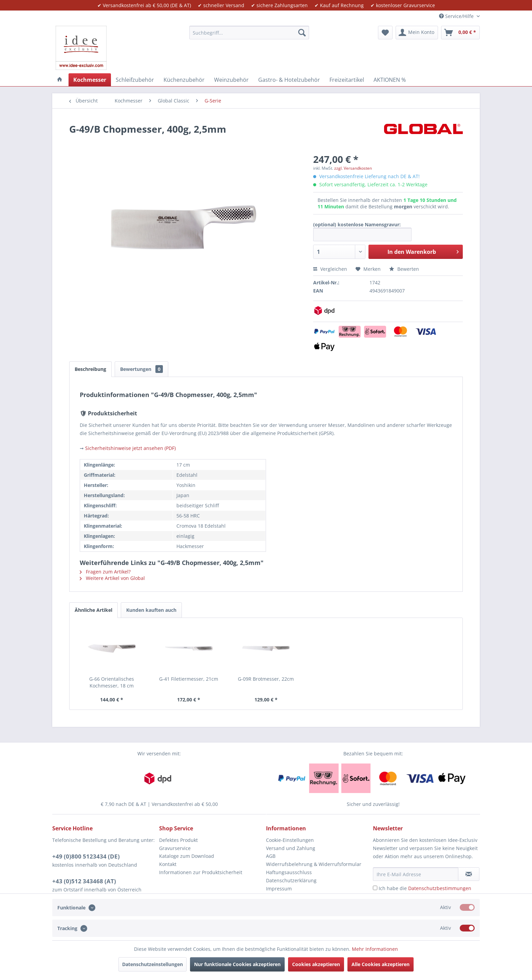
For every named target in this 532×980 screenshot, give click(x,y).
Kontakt (168, 864)
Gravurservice (175, 848)
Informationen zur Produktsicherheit (201, 872)
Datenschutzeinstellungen (153, 964)
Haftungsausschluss (289, 872)
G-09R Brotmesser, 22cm (266, 679)
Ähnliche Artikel (93, 610)
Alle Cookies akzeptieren (381, 964)
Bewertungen (141, 369)
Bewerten (404, 269)
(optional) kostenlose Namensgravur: (357, 224)
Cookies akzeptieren (316, 964)
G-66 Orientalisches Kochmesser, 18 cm (112, 682)
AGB (271, 856)
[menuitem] (249, 33)
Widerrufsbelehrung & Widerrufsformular (314, 864)
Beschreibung (90, 369)
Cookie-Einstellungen (290, 840)
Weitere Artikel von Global (112, 578)
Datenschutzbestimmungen (440, 888)
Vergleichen (330, 269)
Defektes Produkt (178, 840)
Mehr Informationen (375, 949)
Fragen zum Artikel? (105, 572)
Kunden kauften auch (151, 610)
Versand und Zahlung (291, 848)
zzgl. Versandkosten (353, 168)
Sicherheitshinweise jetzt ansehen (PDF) (130, 448)
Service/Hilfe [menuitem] (457, 16)
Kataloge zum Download (187, 856)
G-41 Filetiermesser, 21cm (189, 679)
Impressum (279, 889)
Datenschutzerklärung (291, 880)
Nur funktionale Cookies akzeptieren (237, 964)
